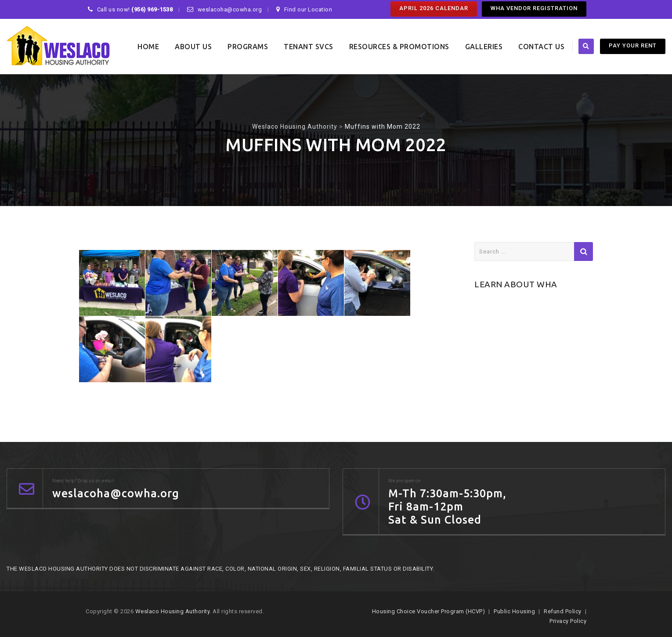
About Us (193, 47)
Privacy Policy (568, 621)
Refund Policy (563, 611)
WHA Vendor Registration (534, 8)
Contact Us (541, 47)
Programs (248, 47)
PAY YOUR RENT (633, 45)
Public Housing (514, 611)
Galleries (484, 47)
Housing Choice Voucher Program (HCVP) (429, 611)
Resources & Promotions (399, 47)
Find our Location (308, 9)
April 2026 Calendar (434, 8)
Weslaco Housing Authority (173, 611)
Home (148, 47)
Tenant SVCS (309, 47)
